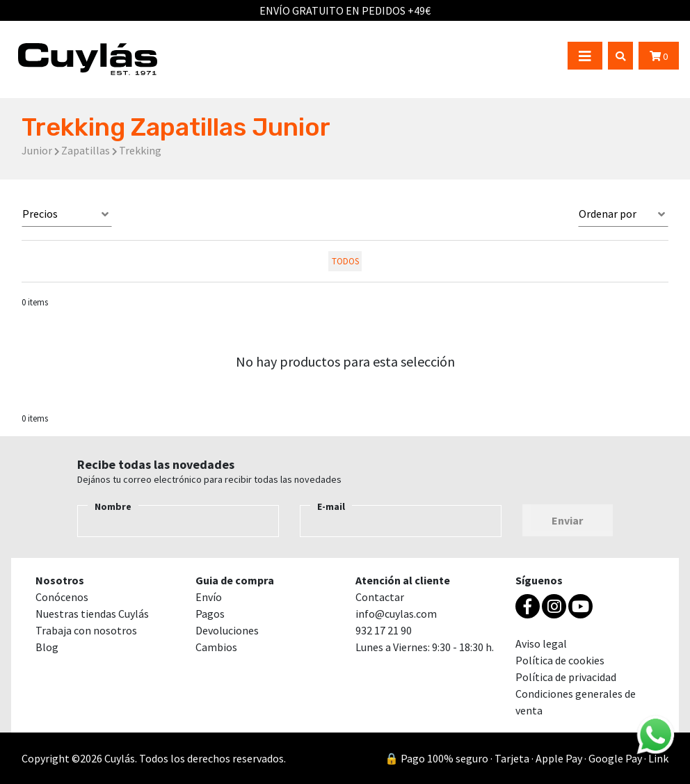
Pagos (210, 614)
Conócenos (62, 597)
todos (345, 261)
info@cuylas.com (396, 614)
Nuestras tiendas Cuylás (92, 614)
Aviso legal (541, 643)
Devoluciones (227, 630)
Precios (40, 214)
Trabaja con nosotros (86, 630)
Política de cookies (560, 660)
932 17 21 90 (384, 630)
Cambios (216, 647)
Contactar (380, 597)
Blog (47, 647)
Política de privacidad (566, 677)
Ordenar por (608, 214)
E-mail (331, 506)
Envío (209, 597)
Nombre (113, 506)
